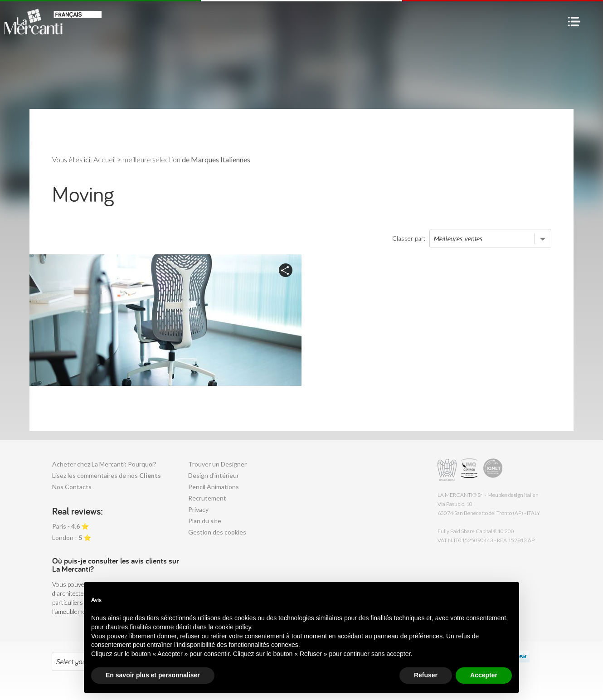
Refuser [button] (426, 675)
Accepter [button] (484, 675)
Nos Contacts (72, 487)
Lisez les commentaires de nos (107, 475)
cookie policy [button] (233, 627)
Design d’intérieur (214, 475)
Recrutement (207, 498)
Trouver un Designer (217, 464)
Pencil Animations (214, 487)
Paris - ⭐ (71, 526)
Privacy (198, 509)
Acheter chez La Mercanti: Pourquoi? (104, 464)
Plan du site (205, 521)
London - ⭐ (72, 537)
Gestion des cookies (217, 532)
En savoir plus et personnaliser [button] (153, 675)
